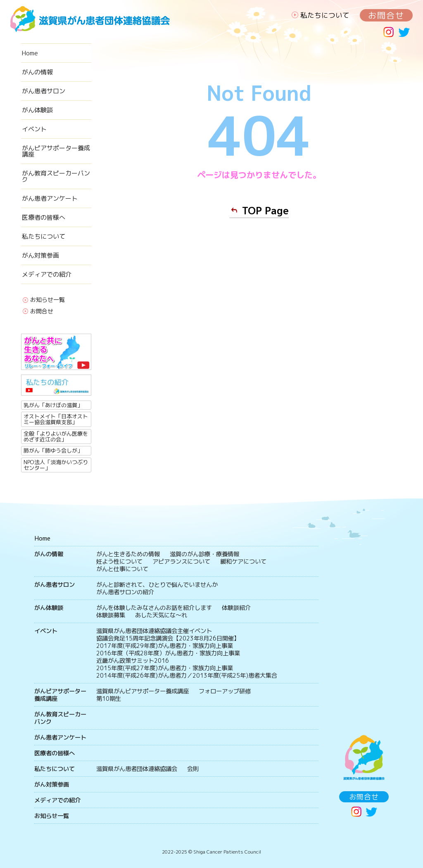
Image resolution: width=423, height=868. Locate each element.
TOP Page (265, 211)
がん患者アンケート (50, 198)
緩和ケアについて (243, 562)
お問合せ (386, 15)
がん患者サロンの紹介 (125, 592)
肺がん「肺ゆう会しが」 (53, 451)
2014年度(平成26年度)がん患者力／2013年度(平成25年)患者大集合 (187, 676)
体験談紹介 (236, 608)
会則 (193, 769)
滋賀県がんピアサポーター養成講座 (143, 691)
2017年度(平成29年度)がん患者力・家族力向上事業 (165, 646)
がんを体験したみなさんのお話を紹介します (154, 608)
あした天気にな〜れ (161, 615)
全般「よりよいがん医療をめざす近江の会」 (56, 436)
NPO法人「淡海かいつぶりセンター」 (56, 465)
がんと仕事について (122, 569)
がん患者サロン (44, 91)
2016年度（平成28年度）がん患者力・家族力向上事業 (168, 653)
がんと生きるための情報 (128, 554)
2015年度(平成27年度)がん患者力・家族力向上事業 (165, 668)
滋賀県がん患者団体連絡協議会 (137, 769)
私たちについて (325, 15)
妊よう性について (119, 562)
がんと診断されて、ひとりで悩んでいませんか (157, 585)
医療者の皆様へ (44, 217)
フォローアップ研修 (225, 691)
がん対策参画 (40, 255)
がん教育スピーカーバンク (56, 176)
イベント (34, 129)
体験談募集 (111, 615)
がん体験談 (37, 110)
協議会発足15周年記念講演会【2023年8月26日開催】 (168, 638)
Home (30, 53)
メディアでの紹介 (47, 274)
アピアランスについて (181, 562)
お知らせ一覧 (48, 300)
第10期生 (109, 699)
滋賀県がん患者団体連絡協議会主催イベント (154, 631)
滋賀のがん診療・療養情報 (204, 554)
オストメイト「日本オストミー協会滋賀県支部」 (56, 419)
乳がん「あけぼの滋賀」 (53, 405)
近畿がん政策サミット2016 (133, 661)
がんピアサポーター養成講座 (56, 151)
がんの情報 (37, 72)
